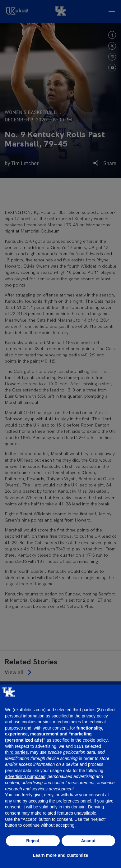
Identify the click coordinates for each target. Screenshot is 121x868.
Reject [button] (33, 841)
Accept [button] (88, 841)
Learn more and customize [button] (61, 855)
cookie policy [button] (95, 740)
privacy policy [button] (95, 716)
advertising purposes (25, 776)
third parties (16, 752)
